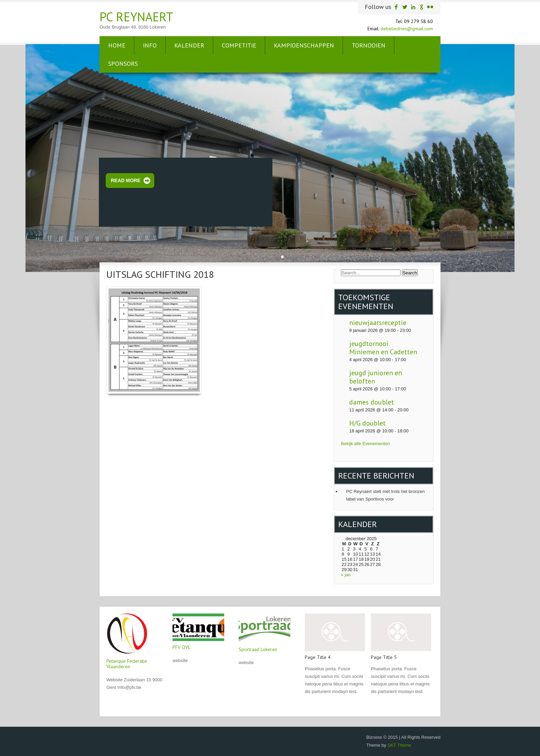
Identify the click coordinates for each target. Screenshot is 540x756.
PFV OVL (181, 647)
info (150, 45)
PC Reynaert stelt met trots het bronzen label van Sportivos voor (385, 495)
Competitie (239, 45)
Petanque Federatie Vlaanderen (127, 664)
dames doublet (372, 402)
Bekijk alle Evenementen (365, 444)
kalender (189, 45)
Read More (126, 180)
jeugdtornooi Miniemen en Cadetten (383, 348)
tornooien (368, 45)
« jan (346, 575)
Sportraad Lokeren (258, 649)
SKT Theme (399, 745)
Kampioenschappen (304, 45)
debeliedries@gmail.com (407, 29)
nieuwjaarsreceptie (378, 323)
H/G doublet (367, 423)
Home (117, 45)
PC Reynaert (136, 17)
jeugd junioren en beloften (376, 377)
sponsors (123, 64)
